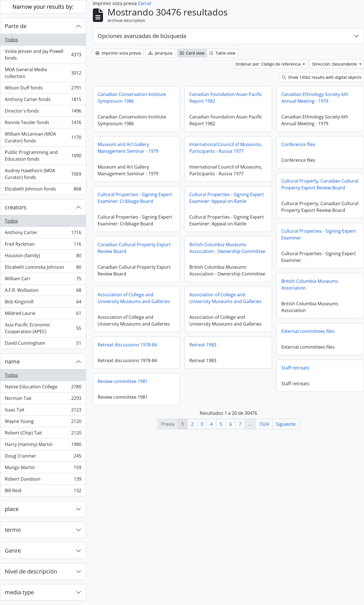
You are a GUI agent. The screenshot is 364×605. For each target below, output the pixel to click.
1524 (264, 424)
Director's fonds (43, 112)
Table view (222, 53)
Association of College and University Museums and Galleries (161, 298)
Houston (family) (43, 257)
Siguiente (286, 424)
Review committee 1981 (150, 381)
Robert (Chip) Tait (43, 434)
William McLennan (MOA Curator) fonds (43, 137)
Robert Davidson (43, 480)
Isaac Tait (43, 411)
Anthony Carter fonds (43, 101)
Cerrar (145, 3)
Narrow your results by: (43, 7)
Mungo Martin (43, 469)
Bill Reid (43, 492)
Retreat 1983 (230, 345)
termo (13, 530)
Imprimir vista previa (118, 53)
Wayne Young (43, 423)
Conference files (298, 144)
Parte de (16, 26)
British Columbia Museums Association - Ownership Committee (254, 248)
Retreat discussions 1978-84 (154, 345)
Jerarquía (160, 53)
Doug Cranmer (43, 457)
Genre (13, 551)
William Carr (43, 280)
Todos (11, 40)
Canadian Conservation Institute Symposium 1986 (132, 98)
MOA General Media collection (43, 73)
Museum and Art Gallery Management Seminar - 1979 (128, 148)
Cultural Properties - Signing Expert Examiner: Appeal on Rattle (227, 198)
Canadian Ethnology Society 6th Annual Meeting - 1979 (315, 98)
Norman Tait (43, 399)
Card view (192, 53)
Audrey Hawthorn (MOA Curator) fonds (43, 174)
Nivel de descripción (31, 571)
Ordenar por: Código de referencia (269, 64)
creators (16, 207)
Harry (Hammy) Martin (43, 446)
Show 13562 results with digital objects (322, 77)
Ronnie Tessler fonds (43, 124)
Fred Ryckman (43, 245)
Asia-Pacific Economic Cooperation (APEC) (43, 328)
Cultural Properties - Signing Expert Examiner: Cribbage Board (135, 198)
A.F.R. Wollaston (43, 291)
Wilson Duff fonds (43, 89)
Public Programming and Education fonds (43, 156)
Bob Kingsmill (43, 303)
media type (19, 592)
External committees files (254, 335)
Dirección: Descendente (335, 64)
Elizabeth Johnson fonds (43, 190)
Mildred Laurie (43, 314)
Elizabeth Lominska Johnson (43, 268)
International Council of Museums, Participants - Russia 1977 (226, 148)
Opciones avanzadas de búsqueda (142, 36)
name (12, 361)
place (12, 509)
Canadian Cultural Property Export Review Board (161, 248)
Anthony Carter (43, 234)
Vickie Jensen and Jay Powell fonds (43, 55)
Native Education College (43, 388)
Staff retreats (241, 372)
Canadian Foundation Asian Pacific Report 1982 (226, 98)
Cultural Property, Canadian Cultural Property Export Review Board (320, 184)
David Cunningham (43, 344)
